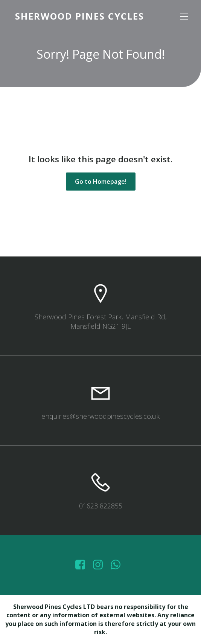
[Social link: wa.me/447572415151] (118, 565)
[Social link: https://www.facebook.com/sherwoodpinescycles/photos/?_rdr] (83, 565)
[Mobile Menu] (184, 16)
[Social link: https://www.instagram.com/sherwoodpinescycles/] (101, 565)
